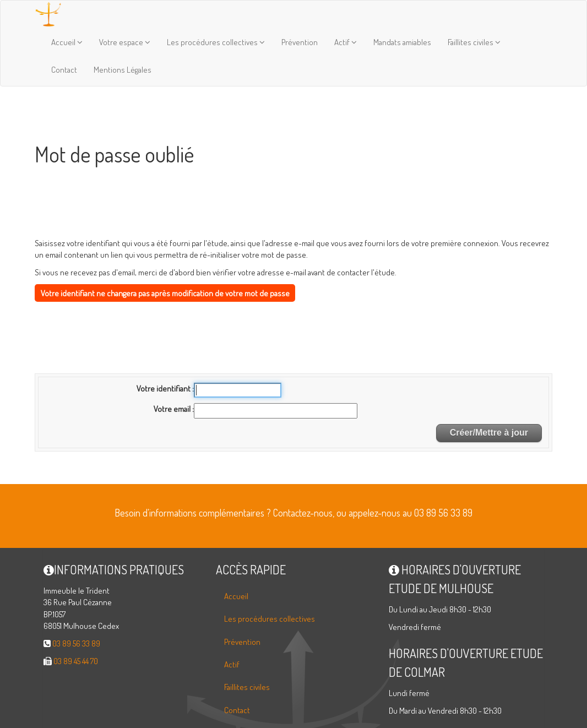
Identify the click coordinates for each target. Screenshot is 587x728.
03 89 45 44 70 (76, 661)
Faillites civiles (474, 42)
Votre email (173, 409)
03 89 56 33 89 (76, 643)
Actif (346, 42)
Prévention (300, 42)
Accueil (67, 42)
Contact (64, 70)
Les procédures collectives (216, 42)
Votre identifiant (164, 389)
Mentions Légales (123, 70)
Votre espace (125, 42)
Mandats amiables (402, 42)
